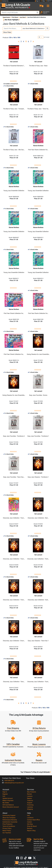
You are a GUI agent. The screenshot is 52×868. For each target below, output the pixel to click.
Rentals (29, 794)
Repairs (29, 798)
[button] (39, 5)
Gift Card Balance (8, 805)
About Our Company (9, 818)
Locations (30, 818)
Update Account (8, 798)
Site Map (30, 824)
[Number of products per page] (41, 37)
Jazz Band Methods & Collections (33, 28)
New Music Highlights (11, 20)
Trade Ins (30, 801)
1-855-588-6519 (8, 781)
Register (5, 794)
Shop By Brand (32, 826)
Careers (29, 822)
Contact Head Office (33, 820)
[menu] (48, 5)
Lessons (30, 796)
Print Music (15, 17)
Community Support (9, 815)
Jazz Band (23, 17)
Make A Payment (8, 801)
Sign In (5, 792)
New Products (32, 792)
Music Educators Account (11, 807)
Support (30, 803)
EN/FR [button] (48, 1)
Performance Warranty (10, 820)
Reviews (30, 828)
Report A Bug (31, 831)
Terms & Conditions (9, 826)
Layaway (30, 807)
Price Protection (8, 824)
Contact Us (4, 1)
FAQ (28, 815)
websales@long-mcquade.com (13, 783)
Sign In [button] (37, 1)
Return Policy (7, 831)
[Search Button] (38, 13)
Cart (4, 796)
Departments (6, 17)
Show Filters (7, 32)
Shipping (30, 809)
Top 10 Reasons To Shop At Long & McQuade (36, 772)
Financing (30, 805)
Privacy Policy (7, 828)
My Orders (6, 803)
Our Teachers (7, 833)
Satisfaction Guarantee (10, 822)
